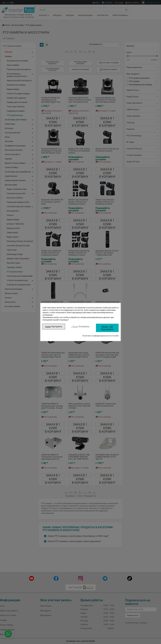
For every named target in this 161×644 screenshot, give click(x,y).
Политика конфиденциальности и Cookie (100, 336)
